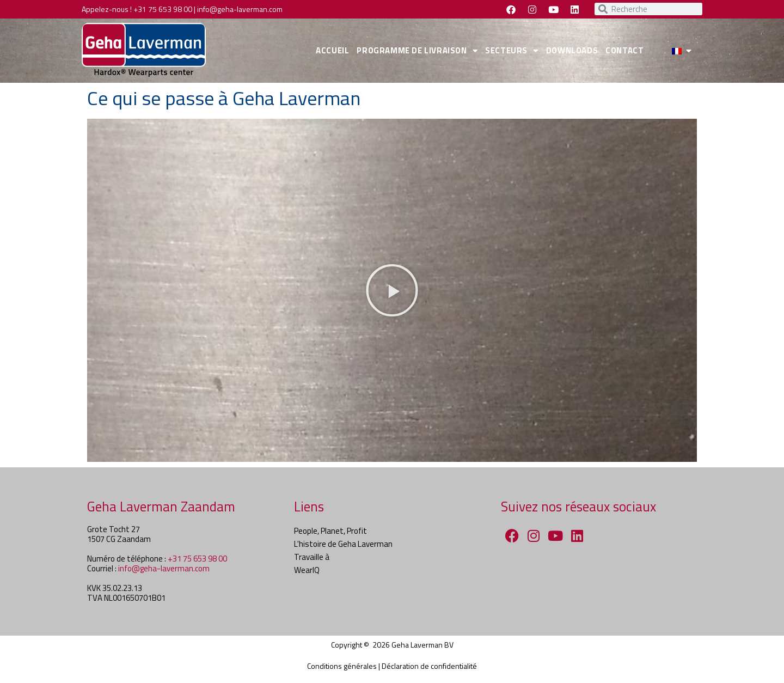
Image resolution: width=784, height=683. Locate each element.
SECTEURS (512, 51)
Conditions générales (342, 666)
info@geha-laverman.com (240, 9)
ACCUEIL (332, 50)
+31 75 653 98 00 (163, 9)
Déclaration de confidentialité (429, 666)
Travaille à (312, 557)
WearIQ (307, 570)
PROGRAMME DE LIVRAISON (417, 51)
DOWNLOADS (572, 50)
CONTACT (624, 50)
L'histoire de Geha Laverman (343, 544)
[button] (392, 290)
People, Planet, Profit (330, 531)
